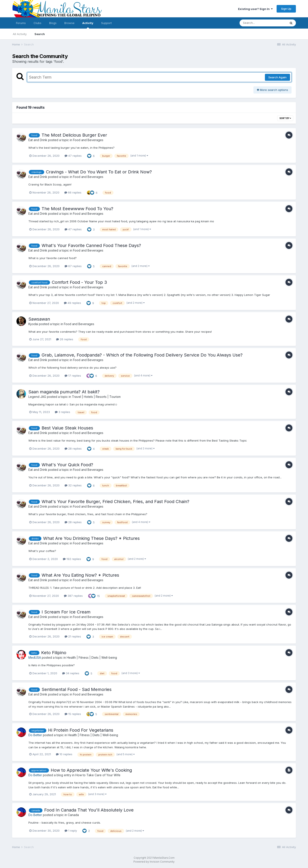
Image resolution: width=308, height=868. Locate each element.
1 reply (71, 831)
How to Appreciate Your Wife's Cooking (91, 770)
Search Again (277, 77)
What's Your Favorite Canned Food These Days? (91, 245)
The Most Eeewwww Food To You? (77, 209)
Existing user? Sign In (255, 9)
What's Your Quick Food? (67, 465)
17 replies (73, 376)
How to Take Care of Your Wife (98, 775)
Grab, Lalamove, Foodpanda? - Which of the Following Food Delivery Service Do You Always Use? (142, 355)
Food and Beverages (88, 140)
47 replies (73, 156)
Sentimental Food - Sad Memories (77, 689)
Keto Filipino (54, 653)
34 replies (71, 673)
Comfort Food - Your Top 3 (79, 282)
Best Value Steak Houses (67, 428)
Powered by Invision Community (154, 862)
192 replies (72, 559)
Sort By (285, 118)
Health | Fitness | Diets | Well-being (92, 657)
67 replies (73, 266)
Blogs (53, 23)
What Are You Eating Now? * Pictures (80, 575)
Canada (73, 815)
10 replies (64, 754)
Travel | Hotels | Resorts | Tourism (96, 397)
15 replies (73, 714)
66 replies (73, 192)
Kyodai (33, 324)
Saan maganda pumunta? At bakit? (64, 392)
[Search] (263, 23)
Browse (69, 23)
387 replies (73, 596)
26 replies (65, 339)
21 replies (73, 636)
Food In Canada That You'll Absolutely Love (89, 810)
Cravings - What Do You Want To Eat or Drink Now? (99, 172)
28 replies (73, 449)
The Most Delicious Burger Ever (74, 135)
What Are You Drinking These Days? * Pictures (91, 538)
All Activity (20, 34)
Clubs (37, 23)
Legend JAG (37, 397)
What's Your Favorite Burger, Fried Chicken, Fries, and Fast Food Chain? (115, 502)
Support (106, 23)
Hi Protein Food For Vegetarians (81, 730)
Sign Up (286, 9)
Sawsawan (39, 319)
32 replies (73, 485)
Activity (88, 25)
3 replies (62, 412)
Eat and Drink (38, 140)
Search (40, 34)
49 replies (72, 303)
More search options (272, 90)
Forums (21, 23)
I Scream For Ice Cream (66, 612)
